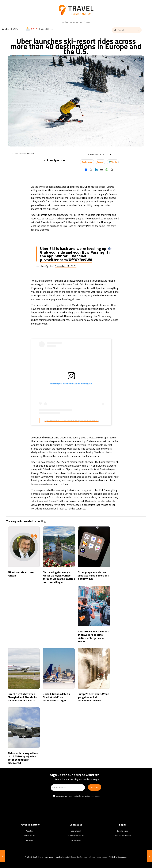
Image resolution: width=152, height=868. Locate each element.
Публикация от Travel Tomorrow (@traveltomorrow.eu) (72, 421)
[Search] (127, 30)
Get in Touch (76, 831)
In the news (29, 836)
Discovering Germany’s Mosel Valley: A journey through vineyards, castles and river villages (59, 577)
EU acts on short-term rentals (21, 574)
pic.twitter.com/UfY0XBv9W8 (66, 260)
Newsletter (76, 840)
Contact (30, 840)
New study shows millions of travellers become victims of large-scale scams (93, 636)
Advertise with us (76, 836)
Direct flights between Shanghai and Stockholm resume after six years (22, 697)
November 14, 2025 (66, 266)
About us (30, 831)
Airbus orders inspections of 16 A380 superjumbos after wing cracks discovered (23, 758)
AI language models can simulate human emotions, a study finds (94, 576)
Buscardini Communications (83, 857)
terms (82, 796)
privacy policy (94, 796)
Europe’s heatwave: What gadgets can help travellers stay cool (93, 697)
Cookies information (122, 836)
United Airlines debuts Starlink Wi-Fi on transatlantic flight (56, 697)
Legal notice (123, 831)
